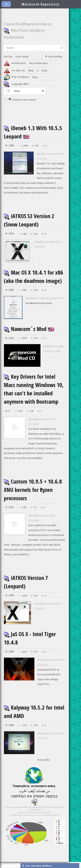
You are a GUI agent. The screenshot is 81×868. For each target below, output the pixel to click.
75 (35, 507)
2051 (24, 290)
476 (36, 725)
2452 (24, 507)
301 (36, 234)
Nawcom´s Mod (29, 329)
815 (37, 146)
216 (36, 290)
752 (36, 338)
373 (36, 652)
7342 (24, 725)
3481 (24, 234)
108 (32, 411)
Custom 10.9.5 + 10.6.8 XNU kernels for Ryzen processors (33, 490)
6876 (24, 338)
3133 (20, 411)
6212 (24, 652)
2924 (24, 596)
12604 (25, 146)
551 (36, 596)
